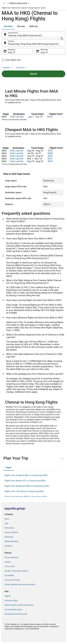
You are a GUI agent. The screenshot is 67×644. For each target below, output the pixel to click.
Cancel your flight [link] (11, 601)
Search (33, 74)
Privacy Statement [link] (11, 557)
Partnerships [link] (9, 528)
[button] (33, 458)
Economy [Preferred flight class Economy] (22, 68)
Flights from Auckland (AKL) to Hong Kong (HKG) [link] (26, 475)
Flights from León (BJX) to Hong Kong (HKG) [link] (24, 491)
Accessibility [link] (9, 575)
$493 (50, 161)
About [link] (7, 519)
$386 (50, 153)
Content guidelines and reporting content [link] (20, 584)
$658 (49, 117)
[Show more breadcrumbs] (4, 3)
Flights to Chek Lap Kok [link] (18, 3)
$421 (50, 159)
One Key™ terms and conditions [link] (16, 571)
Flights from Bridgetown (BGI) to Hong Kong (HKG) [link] (27, 486)
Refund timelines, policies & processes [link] (19, 605)
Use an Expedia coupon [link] (13, 610)
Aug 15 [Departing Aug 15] (11, 52)
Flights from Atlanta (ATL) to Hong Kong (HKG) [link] (25, 481)
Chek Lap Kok (17, 117)
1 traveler (7, 68)
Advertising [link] (9, 537)
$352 (50, 151)
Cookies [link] (8, 562)
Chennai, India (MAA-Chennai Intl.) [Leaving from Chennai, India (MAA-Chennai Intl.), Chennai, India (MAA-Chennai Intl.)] (25, 36)
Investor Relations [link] (11, 532)
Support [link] (7, 596)
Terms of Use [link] (10, 566)
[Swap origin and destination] (61, 39)
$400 (50, 156)
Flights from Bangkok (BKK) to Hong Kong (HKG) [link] (26, 497)
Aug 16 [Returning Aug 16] (44, 52)
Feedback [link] (8, 546)
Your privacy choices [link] (12, 580)
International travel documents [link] (16, 614)
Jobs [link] (6, 523)
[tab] (8, 26)
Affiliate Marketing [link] (11, 541)
